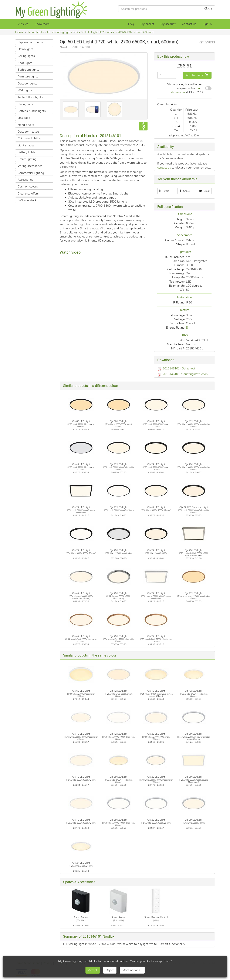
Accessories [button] (25, 180)
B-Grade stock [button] (27, 200)
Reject (110, 970)
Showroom (42, 24)
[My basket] (147, 24)
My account (168, 24)
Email (205, 191)
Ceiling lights (35, 32)
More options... (132, 970)
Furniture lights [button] (28, 77)
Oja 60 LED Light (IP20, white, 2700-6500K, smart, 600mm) (115, 32)
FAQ (131, 24)
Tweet (164, 191)
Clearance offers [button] (28, 194)
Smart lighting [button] (27, 159)
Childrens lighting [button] (29, 138)
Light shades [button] (26, 145)
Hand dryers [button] (26, 125)
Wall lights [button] (25, 90)
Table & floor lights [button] (30, 97)
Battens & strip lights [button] (32, 111)
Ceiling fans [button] (25, 104)
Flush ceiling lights (60, 32)
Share (184, 191)
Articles (23, 24)
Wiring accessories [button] (30, 166)
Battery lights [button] (27, 152)
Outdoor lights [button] (27, 84)
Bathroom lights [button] (28, 70)
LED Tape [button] (24, 118)
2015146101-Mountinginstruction (185, 374)
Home (19, 32)
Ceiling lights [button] (26, 56)
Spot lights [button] (25, 63)
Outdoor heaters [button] (29, 132)
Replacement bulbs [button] (30, 42)
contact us (164, 168)
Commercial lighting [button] (31, 173)
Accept (93, 970)
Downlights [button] (25, 49)
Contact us (189, 24)
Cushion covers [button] (28, 187)
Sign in (207, 24)
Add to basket (197, 75)
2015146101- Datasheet (179, 368)
